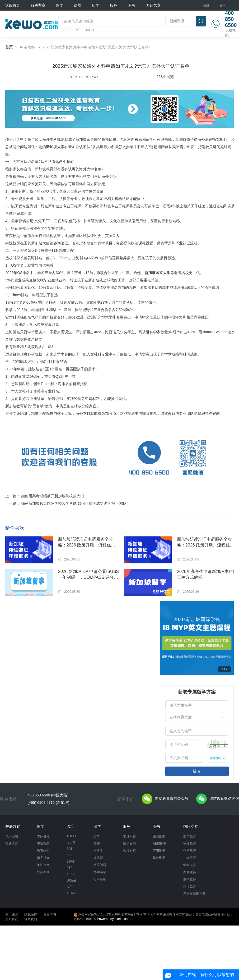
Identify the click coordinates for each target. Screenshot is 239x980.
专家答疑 (43, 836)
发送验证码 (218, 758)
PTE (78, 30)
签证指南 (43, 865)
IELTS (71, 842)
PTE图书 (159, 851)
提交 (197, 771)
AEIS (67, 30)
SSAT (71, 862)
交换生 (98, 851)
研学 (96, 5)
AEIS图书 (159, 844)
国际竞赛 (153, 5)
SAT (69, 849)
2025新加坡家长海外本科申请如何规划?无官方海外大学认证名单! (96, 47)
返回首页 (13, 5)
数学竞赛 (190, 836)
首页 (9, 47)
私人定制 (12, 836)
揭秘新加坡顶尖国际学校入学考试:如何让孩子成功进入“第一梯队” (75, 503)
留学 (60, 5)
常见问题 (100, 865)
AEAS (71, 893)
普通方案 (12, 844)
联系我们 (31, 919)
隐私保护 (31, 914)
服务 (114, 5)
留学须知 (43, 858)
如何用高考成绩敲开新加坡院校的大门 (53, 496)
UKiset (89, 30)
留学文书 (129, 844)
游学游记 (100, 872)
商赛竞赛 (190, 872)
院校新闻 (43, 872)
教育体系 (43, 851)
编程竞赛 (190, 865)
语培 (78, 5)
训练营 (98, 858)
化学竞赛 (190, 851)
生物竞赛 (190, 858)
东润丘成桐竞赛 (194, 894)
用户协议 (12, 919)
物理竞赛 (190, 844)
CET (70, 887)
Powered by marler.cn (112, 919)
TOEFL (72, 836)
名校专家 (129, 851)
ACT (70, 855)
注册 (206, 5)
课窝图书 (159, 836)
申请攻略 (27, 47)
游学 (97, 836)
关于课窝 (12, 914)
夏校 (97, 844)
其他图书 (159, 858)
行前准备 (100, 879)
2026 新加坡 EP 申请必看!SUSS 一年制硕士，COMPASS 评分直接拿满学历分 (88, 575)
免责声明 (50, 914)
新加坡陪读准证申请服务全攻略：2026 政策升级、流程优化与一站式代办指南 (87, 543)
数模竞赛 (190, 879)
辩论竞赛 (190, 886)
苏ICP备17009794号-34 (139, 914)
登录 (223, 5)
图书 (132, 5)
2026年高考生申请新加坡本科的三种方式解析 (207, 574)
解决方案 (38, 5)
